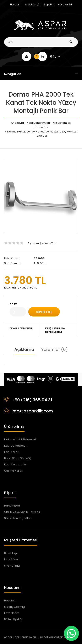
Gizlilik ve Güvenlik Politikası (22, 512)
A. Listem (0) (33, 4)
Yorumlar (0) (54, 349)
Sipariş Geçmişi (15, 607)
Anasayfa (17, 123)
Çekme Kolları (14, 471)
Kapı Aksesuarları (16, 464)
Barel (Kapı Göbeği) (18, 458)
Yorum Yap (49, 243)
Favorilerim (12, 613)
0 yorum (33, 243)
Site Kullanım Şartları (18, 518)
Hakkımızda (12, 506)
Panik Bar (42, 127)
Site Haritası (12, 566)
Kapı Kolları (12, 452)
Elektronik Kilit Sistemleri (20, 439)
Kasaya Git (65, 4)
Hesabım (16, 4)
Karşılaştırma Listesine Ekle (55, 330)
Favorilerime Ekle (21, 328)
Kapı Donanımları (38, 123)
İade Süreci (12, 559)
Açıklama (24, 349)
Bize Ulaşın (11, 553)
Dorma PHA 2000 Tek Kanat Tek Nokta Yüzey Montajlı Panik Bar (42, 134)
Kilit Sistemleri (62, 123)
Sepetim (49, 4)
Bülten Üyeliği (13, 619)
